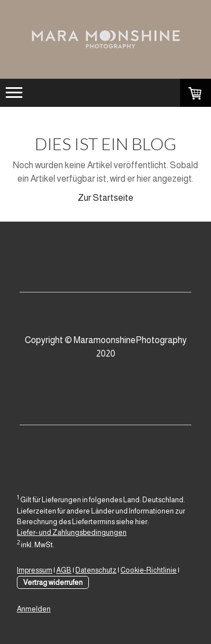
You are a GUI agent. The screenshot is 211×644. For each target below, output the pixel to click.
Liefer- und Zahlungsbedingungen (72, 532)
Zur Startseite (105, 198)
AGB (64, 570)
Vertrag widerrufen (53, 582)
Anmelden (34, 609)
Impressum (35, 570)
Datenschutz (96, 570)
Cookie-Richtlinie (149, 570)
